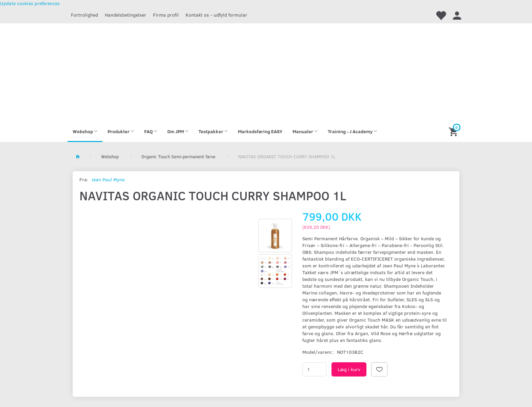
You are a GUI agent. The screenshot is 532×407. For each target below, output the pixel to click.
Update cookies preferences (30, 3)
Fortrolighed (84, 15)
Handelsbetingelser (126, 15)
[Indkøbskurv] (454, 131)
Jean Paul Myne (108, 179)
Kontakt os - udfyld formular (216, 15)
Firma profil (166, 15)
